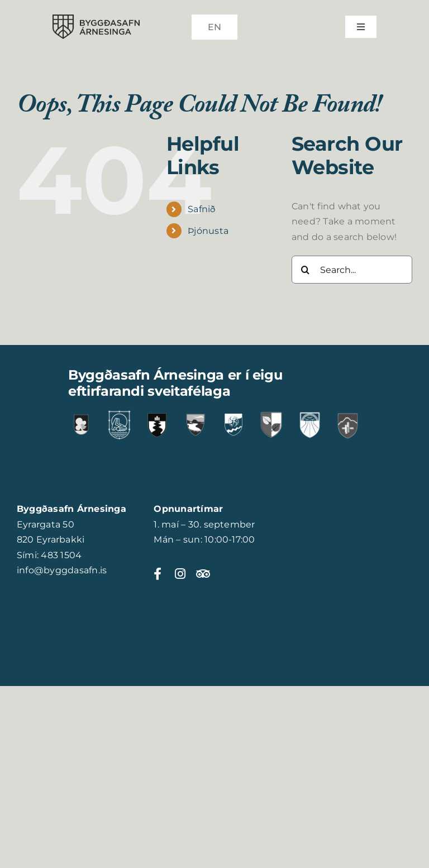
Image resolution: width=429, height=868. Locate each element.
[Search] (306, 270)
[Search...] (352, 270)
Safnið (201, 209)
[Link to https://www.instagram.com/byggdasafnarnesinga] (180, 574)
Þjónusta (208, 231)
